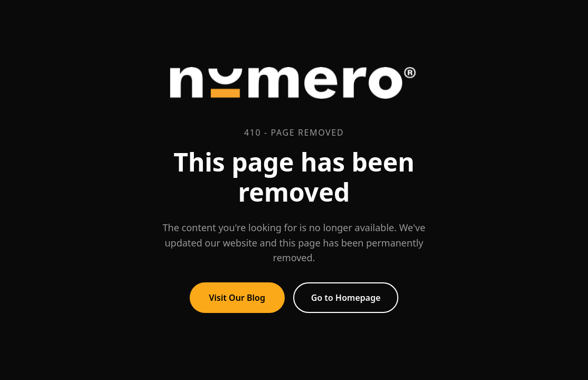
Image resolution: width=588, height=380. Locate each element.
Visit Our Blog (237, 298)
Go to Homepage (346, 298)
